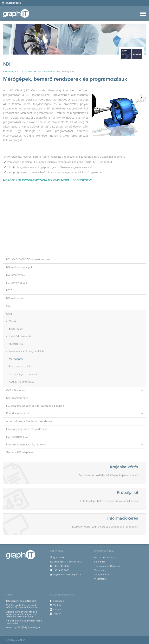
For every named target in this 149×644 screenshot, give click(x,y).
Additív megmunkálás (22, 382)
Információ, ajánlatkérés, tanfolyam (27, 445)
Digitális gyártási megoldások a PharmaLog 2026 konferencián (22, 606)
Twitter (57, 614)
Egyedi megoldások (18, 414)
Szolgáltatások (102, 575)
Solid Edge (100, 562)
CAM (57, 72)
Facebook (58, 601)
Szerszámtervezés (17, 398)
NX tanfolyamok (16, 275)
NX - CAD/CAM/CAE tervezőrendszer (28, 259)
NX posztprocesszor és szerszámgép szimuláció (35, 406)
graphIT (17, 13)
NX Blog (11, 290)
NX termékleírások (17, 283)
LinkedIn (58, 609)
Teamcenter (100, 570)
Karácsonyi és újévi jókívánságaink (24, 627)
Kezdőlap (8, 72)
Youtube (58, 605)
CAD (9, 306)
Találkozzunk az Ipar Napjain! (21, 601)
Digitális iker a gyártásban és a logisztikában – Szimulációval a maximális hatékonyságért (22, 614)
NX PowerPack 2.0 (17, 437)
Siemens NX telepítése (20, 452)
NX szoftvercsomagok (19, 267)
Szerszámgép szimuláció (24, 374)
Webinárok (100, 579)
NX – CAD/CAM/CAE (105, 557)
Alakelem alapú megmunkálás (27, 351)
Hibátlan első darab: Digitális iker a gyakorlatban (24, 622)
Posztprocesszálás (20, 367)
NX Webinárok (15, 298)
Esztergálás (16, 329)
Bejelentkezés (13, 3)
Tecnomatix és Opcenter (107, 566)
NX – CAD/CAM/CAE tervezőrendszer (34, 72)
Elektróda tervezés (20, 336)
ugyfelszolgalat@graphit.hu (67, 575)
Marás (13, 321)
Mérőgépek (16, 359)
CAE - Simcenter (16, 390)
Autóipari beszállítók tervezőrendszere (29, 421)
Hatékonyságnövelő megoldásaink (27, 429)
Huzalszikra (16, 344)
